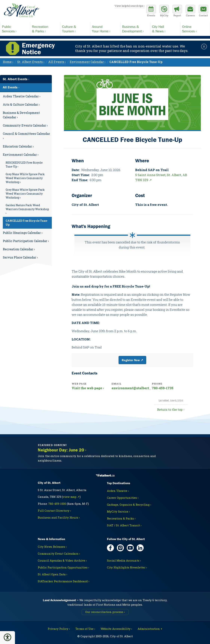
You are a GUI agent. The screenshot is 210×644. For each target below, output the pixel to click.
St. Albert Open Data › (52, 574)
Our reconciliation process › (105, 612)
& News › (165, 29)
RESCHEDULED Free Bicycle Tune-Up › (24, 165)
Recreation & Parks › (121, 518)
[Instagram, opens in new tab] (120, 548)
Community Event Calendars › (59, 554)
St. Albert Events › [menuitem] (31, 62)
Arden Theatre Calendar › (22, 96)
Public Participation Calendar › (26, 241)
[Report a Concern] (177, 11)
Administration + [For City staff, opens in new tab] (150, 629)
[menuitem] (136, 62)
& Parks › (45, 29)
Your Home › (105, 29)
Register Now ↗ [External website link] (132, 360)
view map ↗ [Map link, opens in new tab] (71, 497)
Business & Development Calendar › (21, 115)
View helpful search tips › (130, 6)
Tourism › (75, 29)
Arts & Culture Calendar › (21, 104)
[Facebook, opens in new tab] (110, 548)
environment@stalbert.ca (132, 388)
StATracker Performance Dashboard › (63, 581)
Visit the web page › (88, 388)
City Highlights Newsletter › (127, 567)
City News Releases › (52, 547)
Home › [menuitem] (8, 62)
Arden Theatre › (118, 491)
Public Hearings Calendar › (23, 233)
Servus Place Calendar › (20, 257)
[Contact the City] (203, 11)
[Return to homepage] (22, 10)
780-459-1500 (57, 504)
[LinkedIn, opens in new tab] (140, 548)
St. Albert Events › (16, 79)
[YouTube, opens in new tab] (130, 548)
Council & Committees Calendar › (26, 136)
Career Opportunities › (123, 498)
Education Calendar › (18, 146)
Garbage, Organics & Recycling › (129, 505)
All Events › (11, 87)
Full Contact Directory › (54, 511)
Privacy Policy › (59, 629)
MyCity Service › (118, 511)
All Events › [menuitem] (57, 62)
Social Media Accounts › (124, 560)
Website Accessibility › (116, 629)
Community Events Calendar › (25, 125)
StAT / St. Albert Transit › (124, 525)
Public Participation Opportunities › (63, 567)
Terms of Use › (85, 629)
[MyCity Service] (164, 11)
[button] (7, 637)
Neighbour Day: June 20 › (62, 450)
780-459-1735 (163, 388)
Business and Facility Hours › (59, 517)
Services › (15, 29)
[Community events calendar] (151, 11)
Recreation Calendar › (19, 249)
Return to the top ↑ (171, 409)
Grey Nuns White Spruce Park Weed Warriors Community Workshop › (25, 178)
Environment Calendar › (21, 155)
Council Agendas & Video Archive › (62, 560)
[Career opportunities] (190, 11)
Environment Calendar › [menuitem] (88, 62)
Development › (135, 29)
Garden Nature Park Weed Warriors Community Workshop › (27, 209)
